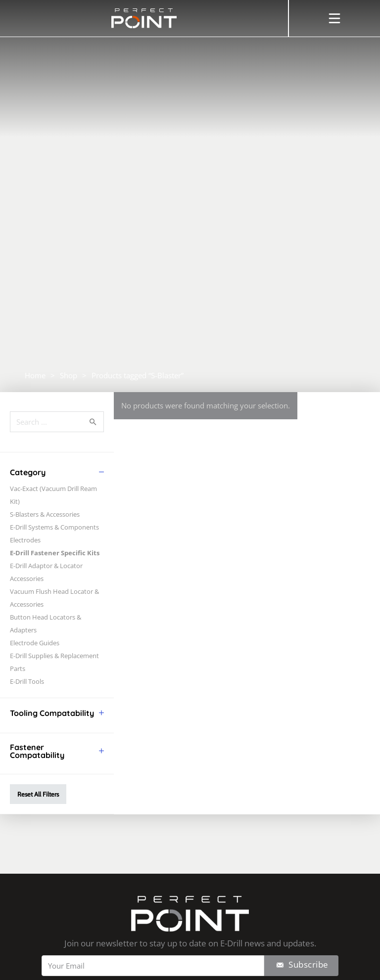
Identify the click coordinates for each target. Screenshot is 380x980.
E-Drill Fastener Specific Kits (55, 553)
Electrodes (25, 540)
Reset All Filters (38, 794)
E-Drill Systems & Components (54, 527)
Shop (69, 375)
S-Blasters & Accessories (45, 514)
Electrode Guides (35, 643)
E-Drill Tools (27, 681)
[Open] (334, 18)
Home (35, 375)
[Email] (153, 966)
